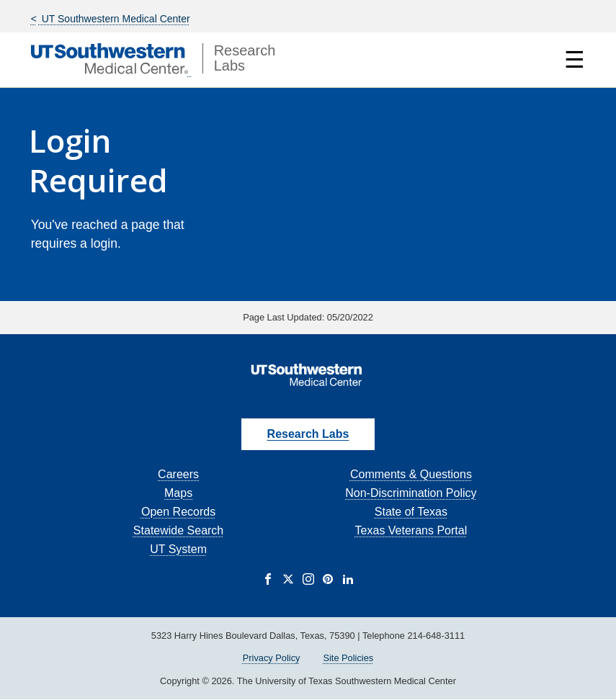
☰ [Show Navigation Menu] (575, 60)
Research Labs (308, 434)
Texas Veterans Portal (411, 530)
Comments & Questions (411, 474)
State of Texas (411, 512)
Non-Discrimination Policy (411, 493)
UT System (178, 549)
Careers (178, 474)
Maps (178, 493)
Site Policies (348, 658)
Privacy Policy (272, 658)
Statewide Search (178, 530)
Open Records (178, 512)
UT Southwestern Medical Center (115, 19)
